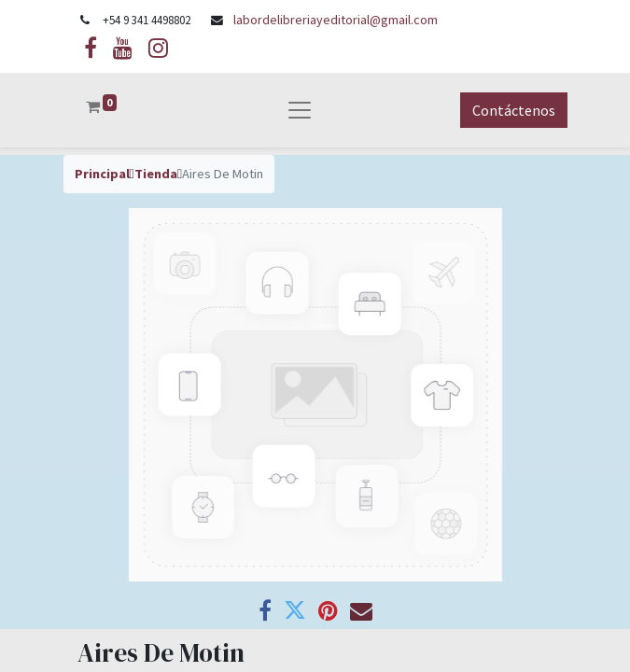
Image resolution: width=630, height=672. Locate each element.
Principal (102, 174)
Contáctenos (514, 110)
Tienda (156, 174)
